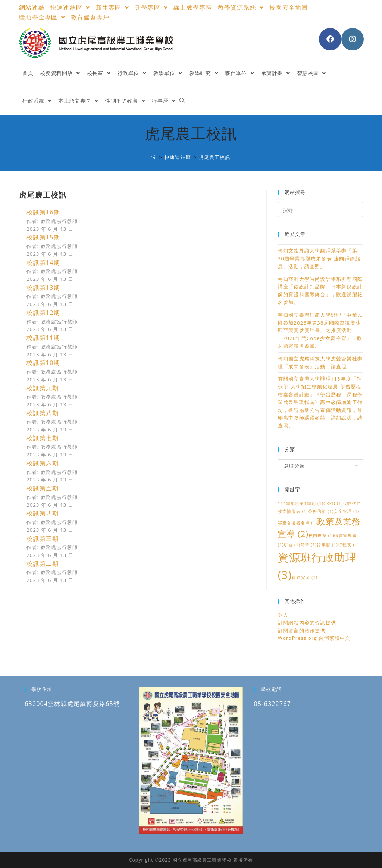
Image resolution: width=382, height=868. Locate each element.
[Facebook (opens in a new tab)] (330, 39)
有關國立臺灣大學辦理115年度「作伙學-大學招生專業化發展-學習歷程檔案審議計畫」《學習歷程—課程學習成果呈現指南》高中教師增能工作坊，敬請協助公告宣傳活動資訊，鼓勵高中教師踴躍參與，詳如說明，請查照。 (320, 402)
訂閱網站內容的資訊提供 (307, 623)
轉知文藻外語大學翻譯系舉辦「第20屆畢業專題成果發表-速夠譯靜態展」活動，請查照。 (319, 258)
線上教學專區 (193, 7)
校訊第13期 (43, 288)
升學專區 (151, 7)
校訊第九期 (43, 388)
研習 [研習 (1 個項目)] (292, 545)
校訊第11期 (43, 338)
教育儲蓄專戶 (90, 17)
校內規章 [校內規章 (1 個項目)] (321, 536)
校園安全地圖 (289, 7)
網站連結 (32, 7)
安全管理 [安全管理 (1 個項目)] (346, 511)
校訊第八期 (43, 413)
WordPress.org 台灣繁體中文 (314, 638)
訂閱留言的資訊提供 (302, 630)
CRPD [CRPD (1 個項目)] (333, 503)
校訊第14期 (43, 263)
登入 (283, 615)
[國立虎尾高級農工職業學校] (154, 157)
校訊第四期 (43, 513)
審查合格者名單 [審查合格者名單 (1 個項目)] (298, 523)
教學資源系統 (241, 7)
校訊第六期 (43, 463)
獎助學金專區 (42, 17)
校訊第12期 (43, 313)
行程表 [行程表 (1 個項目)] (349, 545)
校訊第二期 (43, 564)
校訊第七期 (43, 438)
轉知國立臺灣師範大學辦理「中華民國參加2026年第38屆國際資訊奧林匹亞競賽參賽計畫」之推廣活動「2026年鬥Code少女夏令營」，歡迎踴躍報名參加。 (320, 330)
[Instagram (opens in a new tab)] (353, 39)
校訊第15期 (43, 237)
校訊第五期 (43, 488)
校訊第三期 (43, 539)
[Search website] (182, 101)
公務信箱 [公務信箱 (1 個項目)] (321, 511)
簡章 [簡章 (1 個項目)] (309, 545)
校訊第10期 (43, 363)
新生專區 (112, 7)
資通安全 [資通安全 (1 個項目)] (305, 577)
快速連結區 (70, 7)
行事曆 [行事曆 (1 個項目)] (327, 545)
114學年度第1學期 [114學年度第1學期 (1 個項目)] (301, 503)
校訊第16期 (43, 212)
